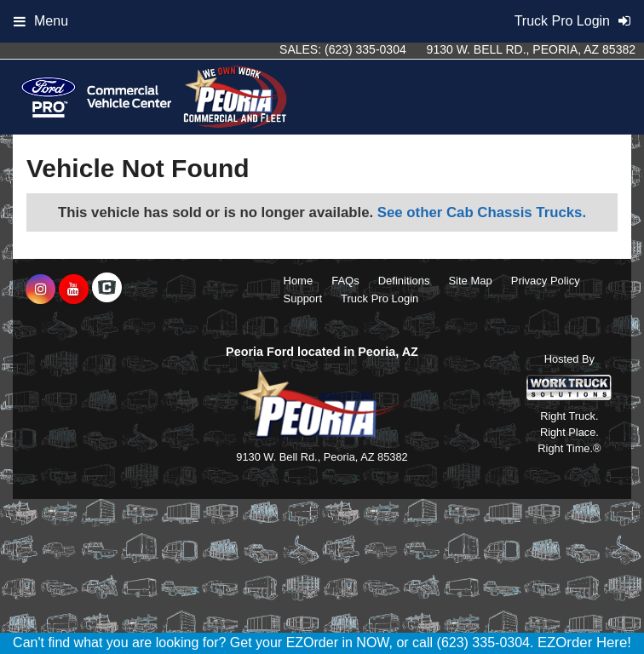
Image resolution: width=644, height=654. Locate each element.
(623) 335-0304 (365, 49)
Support (303, 298)
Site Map (470, 281)
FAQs (345, 281)
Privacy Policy (546, 281)
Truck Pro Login (379, 298)
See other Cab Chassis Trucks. (482, 212)
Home (299, 281)
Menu (41, 21)
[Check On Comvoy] (107, 290)
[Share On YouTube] (74, 290)
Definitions (404, 281)
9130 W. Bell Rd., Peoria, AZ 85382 (531, 49)
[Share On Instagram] (40, 290)
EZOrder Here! (584, 643)
